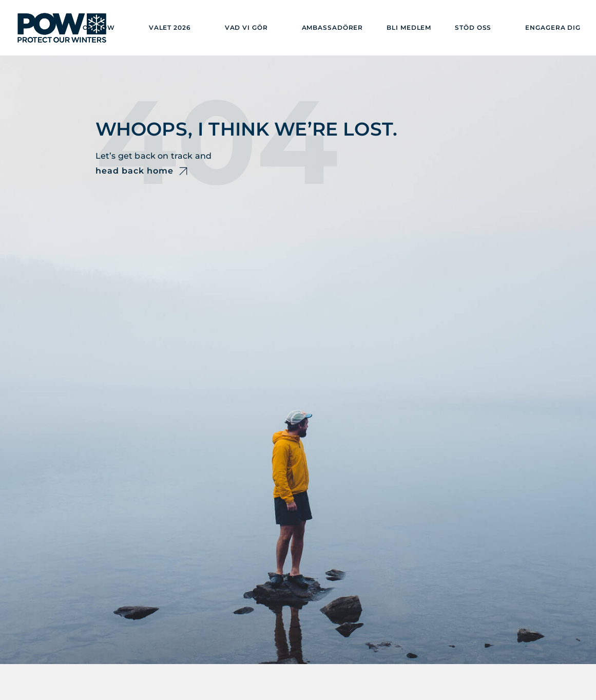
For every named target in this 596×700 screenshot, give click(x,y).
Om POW (99, 28)
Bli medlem (409, 28)
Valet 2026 (170, 28)
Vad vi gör (246, 28)
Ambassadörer (333, 28)
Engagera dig (553, 28)
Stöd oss (473, 28)
